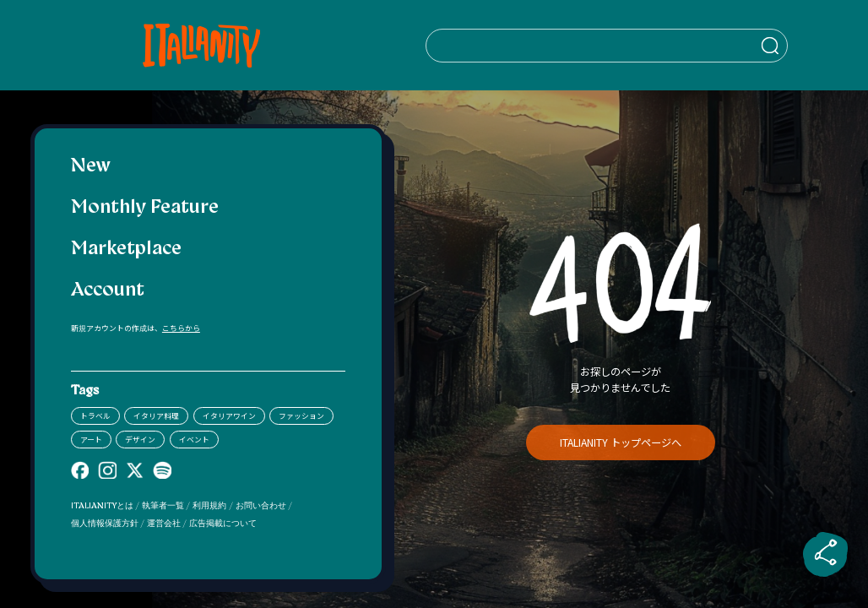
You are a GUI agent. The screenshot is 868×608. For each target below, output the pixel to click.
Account (108, 291)
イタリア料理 (156, 416)
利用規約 (209, 506)
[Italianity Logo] (208, 45)
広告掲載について (223, 524)
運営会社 (164, 524)
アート (91, 440)
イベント (194, 440)
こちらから (181, 328)
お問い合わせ (261, 506)
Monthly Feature (145, 208)
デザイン (140, 440)
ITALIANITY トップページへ (621, 442)
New (91, 167)
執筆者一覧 (163, 506)
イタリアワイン (229, 416)
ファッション (301, 416)
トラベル (95, 416)
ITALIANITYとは (102, 506)
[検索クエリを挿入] (620, 46)
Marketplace (126, 250)
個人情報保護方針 (105, 524)
